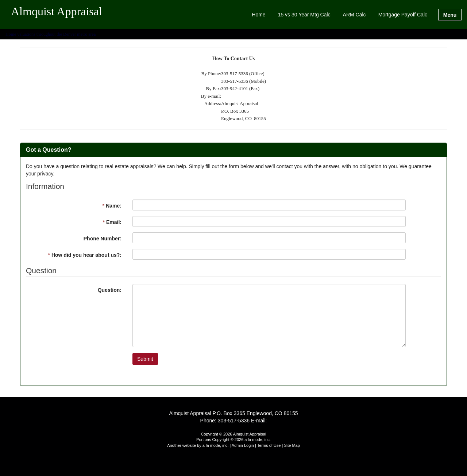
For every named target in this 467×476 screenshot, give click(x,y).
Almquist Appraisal (57, 12)
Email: (112, 222)
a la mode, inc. (216, 445)
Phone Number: (103, 239)
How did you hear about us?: (85, 255)
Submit (145, 359)
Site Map (292, 445)
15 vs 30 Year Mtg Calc (304, 15)
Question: (110, 290)
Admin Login (243, 445)
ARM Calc (354, 15)
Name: (112, 206)
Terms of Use (269, 445)
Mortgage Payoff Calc (403, 15)
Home (258, 15)
